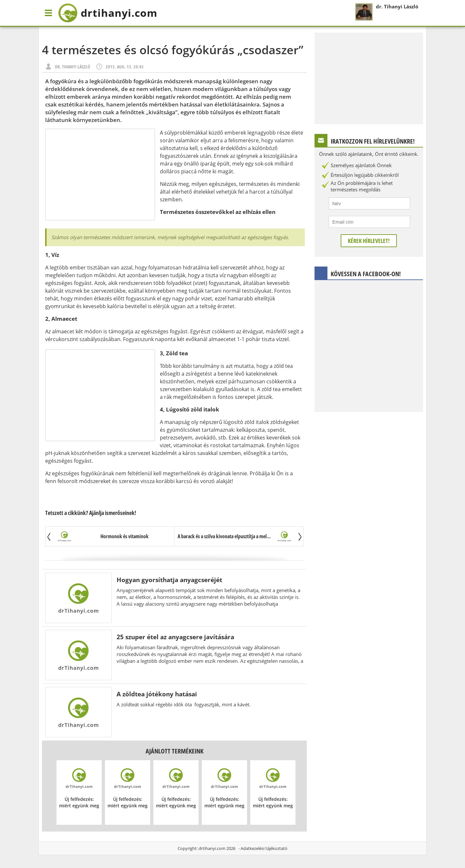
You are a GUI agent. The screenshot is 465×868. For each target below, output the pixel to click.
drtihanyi (108, 13)
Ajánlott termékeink (175, 751)
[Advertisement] (100, 175)
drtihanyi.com (212, 848)
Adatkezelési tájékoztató (264, 848)
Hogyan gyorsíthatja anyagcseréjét (169, 580)
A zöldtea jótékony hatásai (157, 694)
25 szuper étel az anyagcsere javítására (175, 637)
